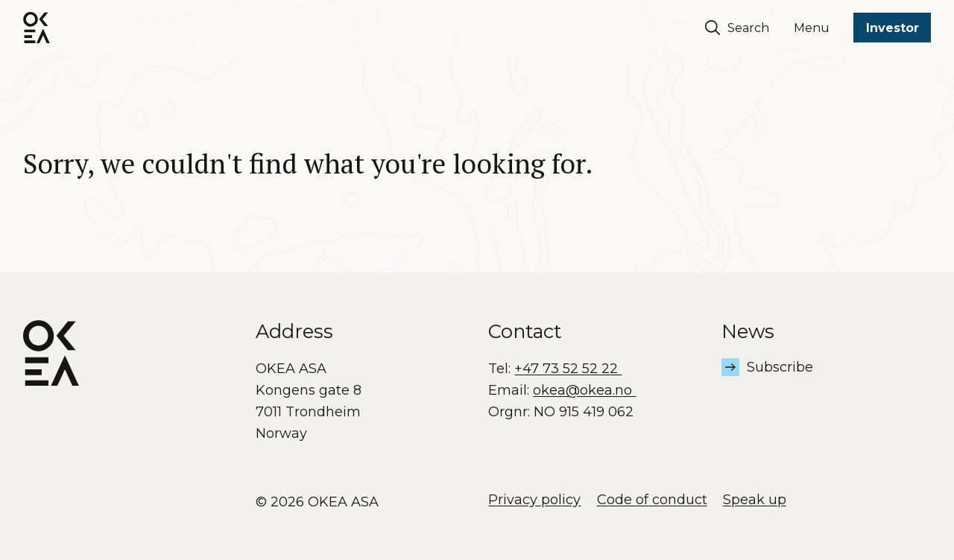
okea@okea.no (584, 390)
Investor (893, 28)
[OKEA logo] (37, 28)
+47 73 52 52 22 (568, 369)
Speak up (755, 500)
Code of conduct (652, 500)
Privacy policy (534, 500)
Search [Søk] (737, 28)
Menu (812, 28)
